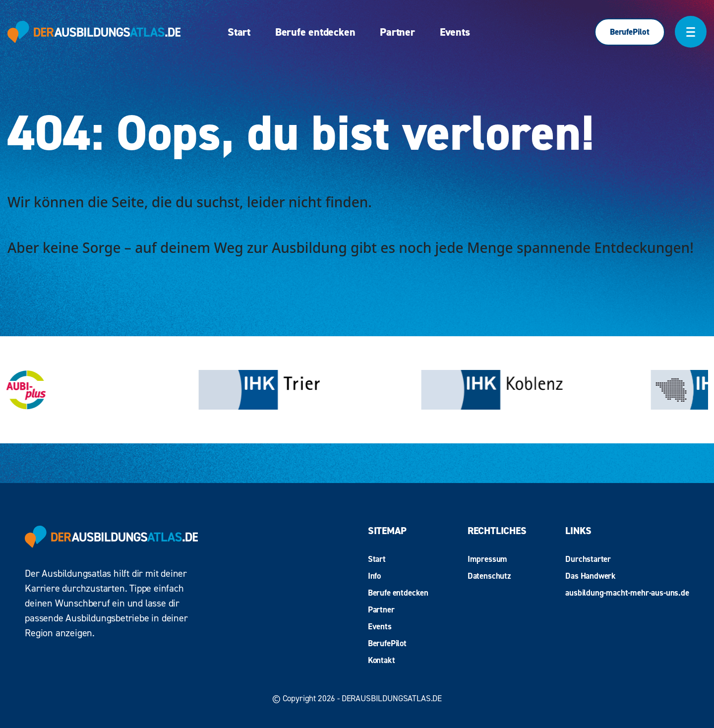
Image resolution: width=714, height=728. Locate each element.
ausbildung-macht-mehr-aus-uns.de (627, 593)
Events (455, 32)
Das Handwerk (591, 576)
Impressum (487, 559)
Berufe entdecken (315, 32)
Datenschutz (489, 576)
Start (239, 32)
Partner (397, 32)
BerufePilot (630, 32)
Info (374, 576)
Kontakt (382, 660)
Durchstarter (588, 559)
